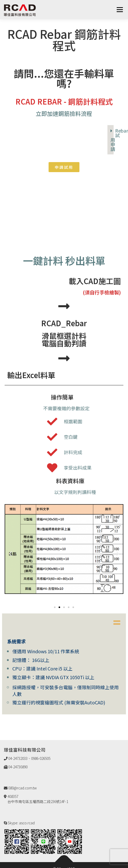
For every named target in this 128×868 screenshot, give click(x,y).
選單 (120, 10)
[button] (64, 167)
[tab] (111, 140)
